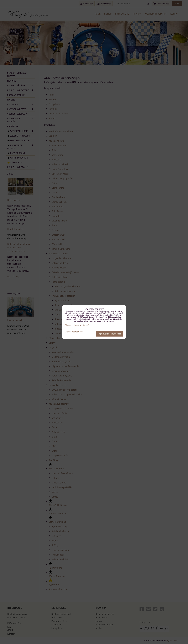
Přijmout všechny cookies (110, 334)
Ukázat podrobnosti (74, 332)
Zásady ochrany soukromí (77, 325)
